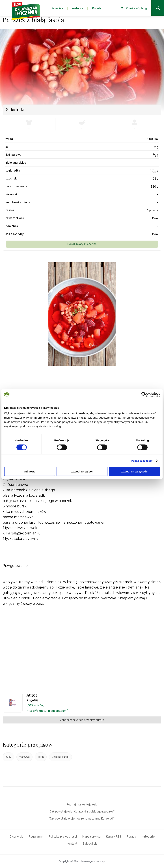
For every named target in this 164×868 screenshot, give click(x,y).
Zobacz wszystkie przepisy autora (82, 720)
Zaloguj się (90, 844)
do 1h (41, 757)
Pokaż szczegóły (142, 460)
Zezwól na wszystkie (134, 471)
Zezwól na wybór (82, 471)
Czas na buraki (60, 757)
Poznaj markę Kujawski (82, 804)
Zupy (8, 757)
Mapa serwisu (91, 837)
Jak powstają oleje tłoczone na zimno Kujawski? (82, 819)
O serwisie (16, 837)
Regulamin (36, 837)
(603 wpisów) (35, 705)
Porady (131, 837)
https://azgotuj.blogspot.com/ (47, 711)
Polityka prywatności (63, 837)
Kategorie (148, 837)
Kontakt (72, 844)
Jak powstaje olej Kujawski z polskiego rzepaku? (82, 812)
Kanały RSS (114, 837)
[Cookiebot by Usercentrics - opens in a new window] (144, 394)
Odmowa (30, 471)
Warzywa (24, 757)
